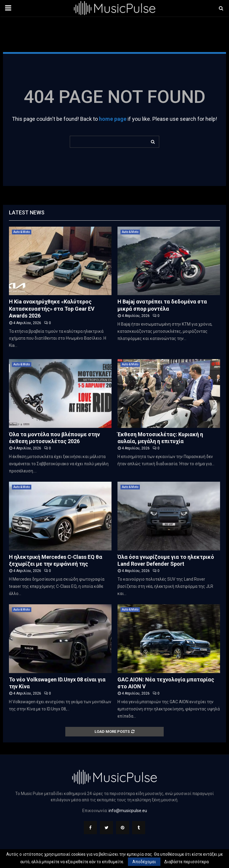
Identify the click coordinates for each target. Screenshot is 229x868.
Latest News (27, 212)
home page (113, 119)
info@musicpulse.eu (128, 811)
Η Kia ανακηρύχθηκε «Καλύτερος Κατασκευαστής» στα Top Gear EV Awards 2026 (52, 309)
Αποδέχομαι (144, 862)
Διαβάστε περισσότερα (187, 862)
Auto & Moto (22, 232)
